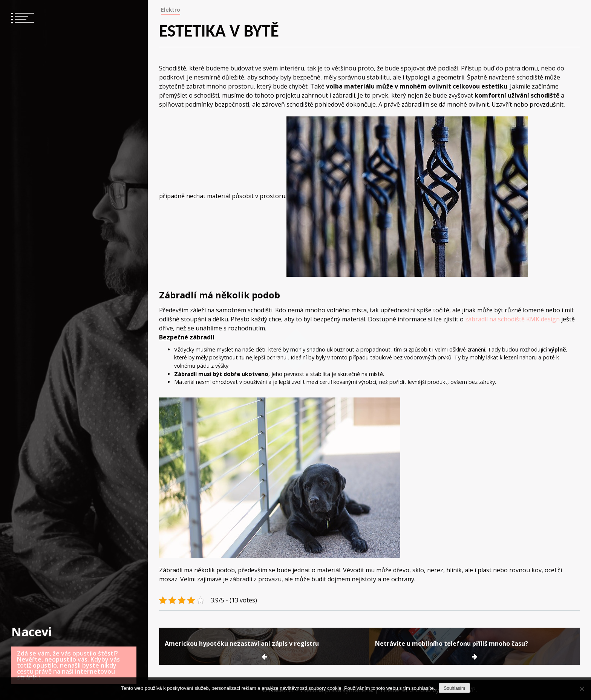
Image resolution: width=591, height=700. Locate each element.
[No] (582, 689)
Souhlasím (454, 688)
